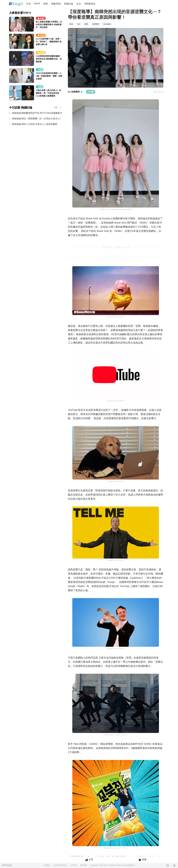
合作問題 (74, 865)
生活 (79, 4)
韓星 (46, 4)
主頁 (28, 4)
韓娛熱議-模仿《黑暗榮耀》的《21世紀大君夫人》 (37, 119)
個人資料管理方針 (60, 865)
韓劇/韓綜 (56, 4)
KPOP (37, 4)
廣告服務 (84, 865)
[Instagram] (174, 865)
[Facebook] (168, 865)
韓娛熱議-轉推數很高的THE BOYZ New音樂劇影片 (37, 113)
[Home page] (16, 4)
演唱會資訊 (90, 4)
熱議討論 (69, 4)
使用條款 (47, 865)
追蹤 (91, 92)
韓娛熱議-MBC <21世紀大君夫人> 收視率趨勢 (35, 124)
